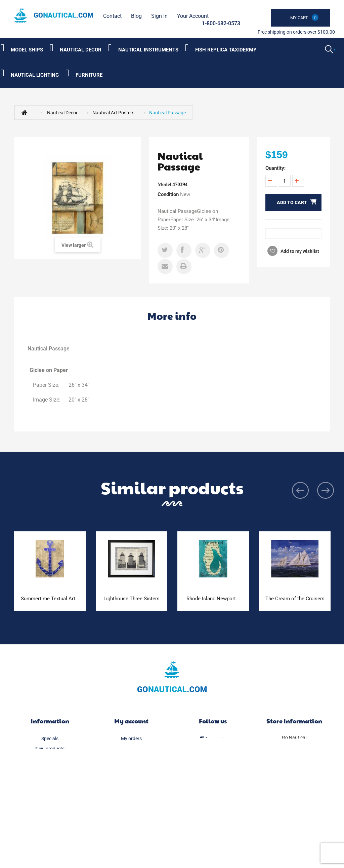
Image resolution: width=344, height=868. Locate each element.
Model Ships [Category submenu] (27, 50)
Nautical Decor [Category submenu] (81, 50)
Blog (136, 16)
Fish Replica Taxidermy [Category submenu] (226, 50)
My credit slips (131, 759)
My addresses (131, 769)
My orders (131, 739)
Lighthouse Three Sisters (132, 599)
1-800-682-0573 (221, 23)
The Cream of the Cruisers (295, 599)
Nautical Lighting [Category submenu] (35, 75)
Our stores (50, 769)
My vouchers (131, 789)
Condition (168, 194)
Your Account (193, 16)
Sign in (159, 16)
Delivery (50, 789)
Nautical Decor (62, 113)
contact (112, 16)
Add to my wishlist (299, 251)
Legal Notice (50, 799)
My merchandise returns (131, 749)
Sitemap (50, 839)
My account (131, 721)
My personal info (131, 779)
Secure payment (50, 829)
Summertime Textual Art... (50, 599)
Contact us (50, 779)
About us (50, 819)
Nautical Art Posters (113, 113)
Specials (50, 739)
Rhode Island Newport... (213, 599)
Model (164, 184)
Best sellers (50, 759)
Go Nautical (294, 738)
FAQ (50, 809)
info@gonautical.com (294, 766)
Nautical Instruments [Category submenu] (148, 50)
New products (50, 749)
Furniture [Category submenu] (89, 75)
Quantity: (275, 168)
